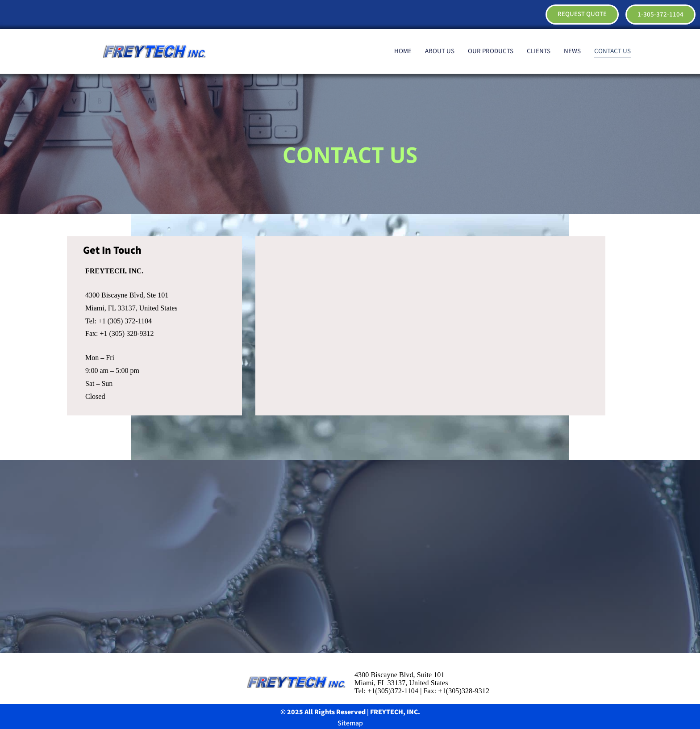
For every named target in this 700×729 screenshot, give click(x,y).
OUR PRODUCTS (491, 51)
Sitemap (350, 723)
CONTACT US (612, 51)
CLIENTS (539, 51)
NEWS (572, 51)
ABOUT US (440, 51)
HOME (403, 51)
